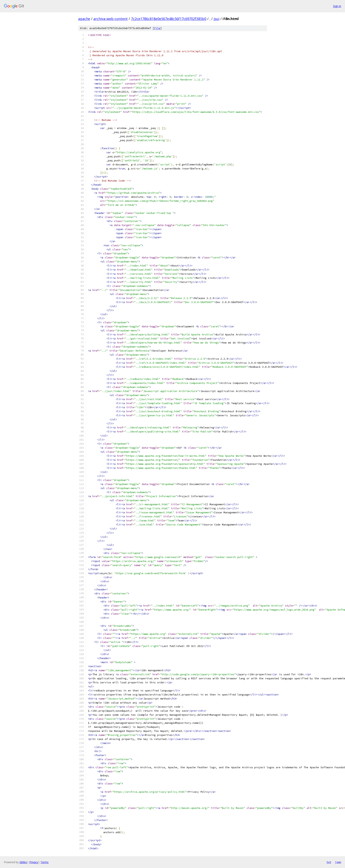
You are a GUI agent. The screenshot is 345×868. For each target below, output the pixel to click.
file (157, 28)
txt (329, 862)
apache (84, 19)
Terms (44, 862)
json (338, 862)
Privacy (34, 862)
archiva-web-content (111, 19)
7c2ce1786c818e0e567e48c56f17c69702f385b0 (169, 19)
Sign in (337, 6)
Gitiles (23, 862)
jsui (217, 19)
